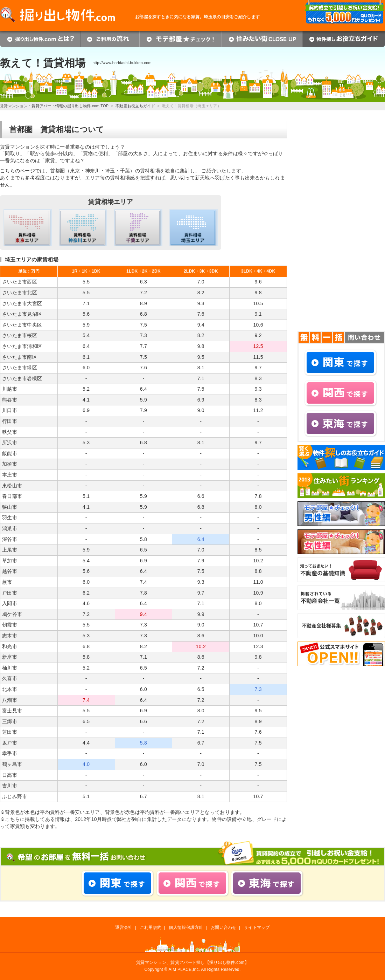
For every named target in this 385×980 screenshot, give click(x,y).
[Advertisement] (333, 226)
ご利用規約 (151, 927)
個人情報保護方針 (186, 927)
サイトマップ (257, 927)
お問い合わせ (224, 927)
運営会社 (124, 927)
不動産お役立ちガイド (135, 106)
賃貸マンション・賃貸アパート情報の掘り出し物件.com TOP (54, 106)
